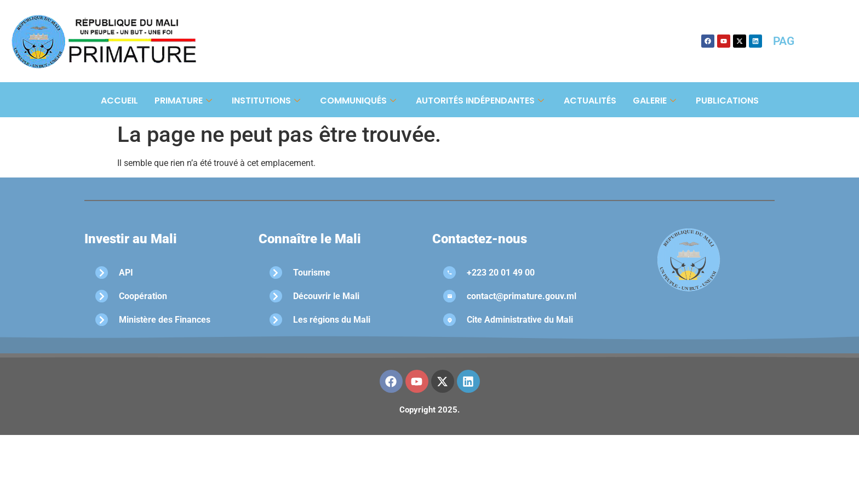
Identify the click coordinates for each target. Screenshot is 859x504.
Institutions (266, 101)
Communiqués (358, 101)
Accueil (119, 101)
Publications (727, 101)
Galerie (654, 101)
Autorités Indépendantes (480, 101)
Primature (183, 101)
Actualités (590, 101)
